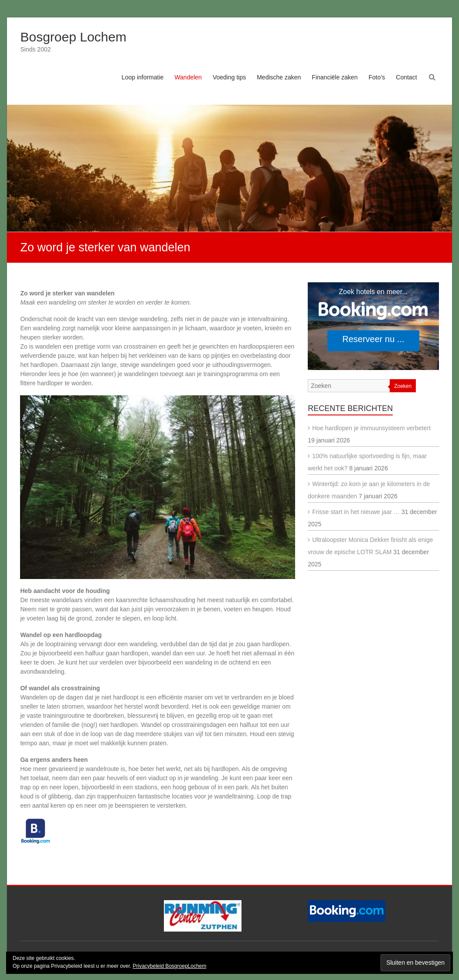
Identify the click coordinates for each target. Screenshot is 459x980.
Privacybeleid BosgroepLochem (169, 966)
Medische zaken (279, 77)
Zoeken (403, 386)
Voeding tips (229, 77)
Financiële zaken (335, 77)
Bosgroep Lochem (73, 37)
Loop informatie (143, 77)
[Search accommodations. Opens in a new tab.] (373, 326)
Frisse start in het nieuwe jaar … (356, 512)
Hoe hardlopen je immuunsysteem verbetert (371, 428)
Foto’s (377, 77)
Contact (406, 77)
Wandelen (188, 77)
